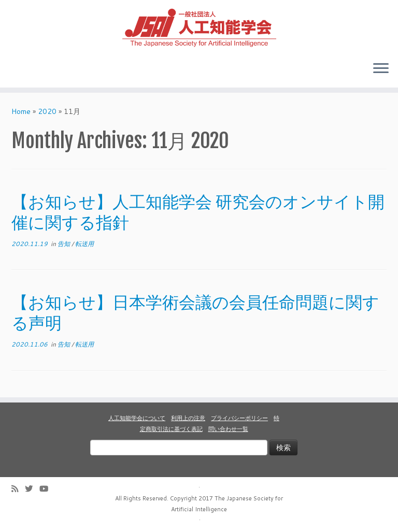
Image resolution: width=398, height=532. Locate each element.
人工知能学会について (137, 418)
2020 (47, 111)
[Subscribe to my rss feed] (18, 489)
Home (21, 111)
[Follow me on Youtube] (47, 489)
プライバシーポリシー (239, 418)
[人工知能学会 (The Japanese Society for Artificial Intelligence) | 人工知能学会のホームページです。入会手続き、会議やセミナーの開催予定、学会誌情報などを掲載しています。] (199, 26)
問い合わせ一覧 (228, 429)
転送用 (84, 244)
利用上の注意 (188, 418)
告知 (65, 244)
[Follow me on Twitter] (32, 489)
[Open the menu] (381, 69)
